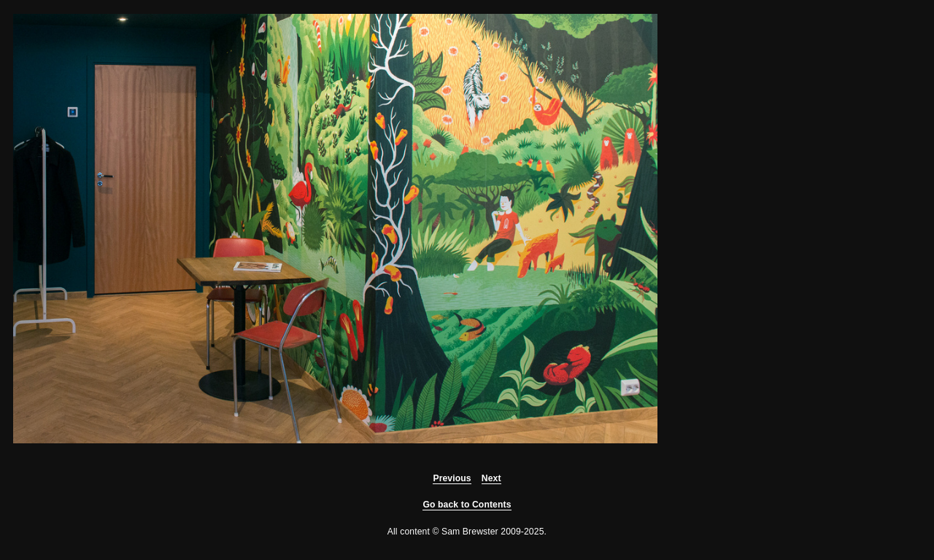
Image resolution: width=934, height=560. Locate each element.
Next (491, 478)
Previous (452, 478)
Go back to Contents (467, 505)
